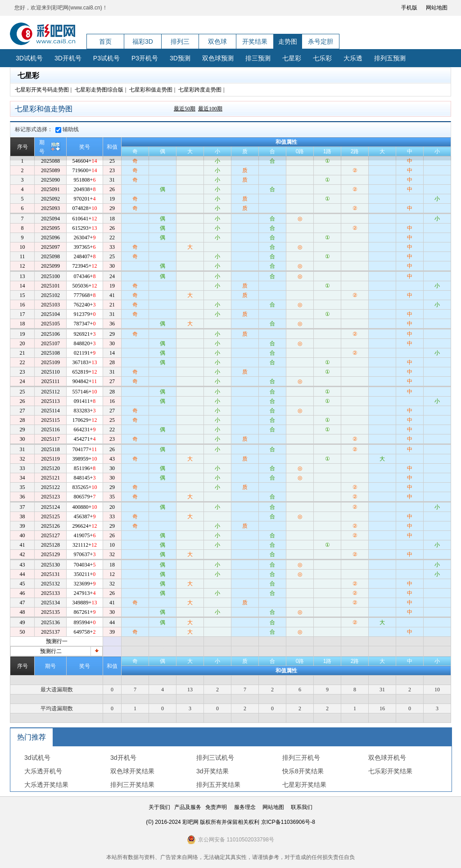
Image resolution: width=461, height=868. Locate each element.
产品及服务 (188, 807)
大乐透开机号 (43, 771)
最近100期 (210, 109)
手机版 (409, 8)
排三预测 (258, 58)
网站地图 (437, 8)
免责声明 (216, 807)
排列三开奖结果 (132, 785)
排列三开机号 (301, 758)
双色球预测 (218, 58)
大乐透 (353, 58)
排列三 (180, 41)
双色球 (217, 41)
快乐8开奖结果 (303, 771)
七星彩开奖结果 (304, 785)
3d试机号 (37, 758)
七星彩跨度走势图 (200, 90)
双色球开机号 (387, 758)
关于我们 (159, 807)
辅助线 (67, 129)
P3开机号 (145, 58)
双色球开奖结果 (132, 771)
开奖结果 (255, 41)
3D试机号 (29, 58)
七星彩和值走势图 (151, 90)
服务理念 (245, 807)
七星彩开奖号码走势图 (42, 90)
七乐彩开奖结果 (390, 771)
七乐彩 (322, 58)
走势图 (288, 41)
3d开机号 (123, 758)
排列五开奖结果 (218, 785)
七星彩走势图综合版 (99, 90)
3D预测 (180, 58)
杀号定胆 (321, 41)
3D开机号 (68, 58)
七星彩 (292, 58)
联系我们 (302, 807)
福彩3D (143, 41)
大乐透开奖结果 (46, 785)
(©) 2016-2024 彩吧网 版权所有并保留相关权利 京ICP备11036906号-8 (230, 822)
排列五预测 (390, 58)
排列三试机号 (215, 758)
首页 (105, 41)
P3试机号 (106, 58)
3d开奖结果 (212, 771)
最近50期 (185, 109)
